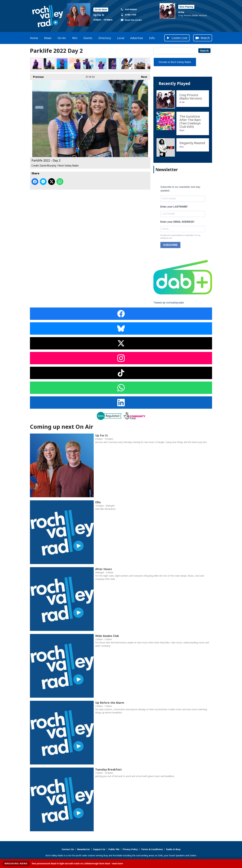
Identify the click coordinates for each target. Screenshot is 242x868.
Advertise (137, 38)
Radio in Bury (173, 849)
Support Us (99, 849)
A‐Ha (181, 12)
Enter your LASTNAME (174, 207)
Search (204, 51)
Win (75, 38)
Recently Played (174, 83)
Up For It (99, 15)
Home (34, 38)
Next (143, 76)
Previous (37, 76)
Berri (182, 130)
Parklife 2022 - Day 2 (36, 64)
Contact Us (68, 849)
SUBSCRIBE (170, 245)
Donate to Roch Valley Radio (175, 62)
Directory (105, 38)
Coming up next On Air (62, 427)
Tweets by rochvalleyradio (169, 303)
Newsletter (83, 849)
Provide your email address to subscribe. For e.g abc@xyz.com (180, 237)
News (48, 38)
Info (152, 38)
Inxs (182, 147)
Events (88, 38)
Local (121, 38)
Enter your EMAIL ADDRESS (177, 222)
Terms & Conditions (152, 849)
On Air (62, 38)
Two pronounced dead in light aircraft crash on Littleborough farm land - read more (77, 863)
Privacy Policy (130, 849)
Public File (114, 849)
